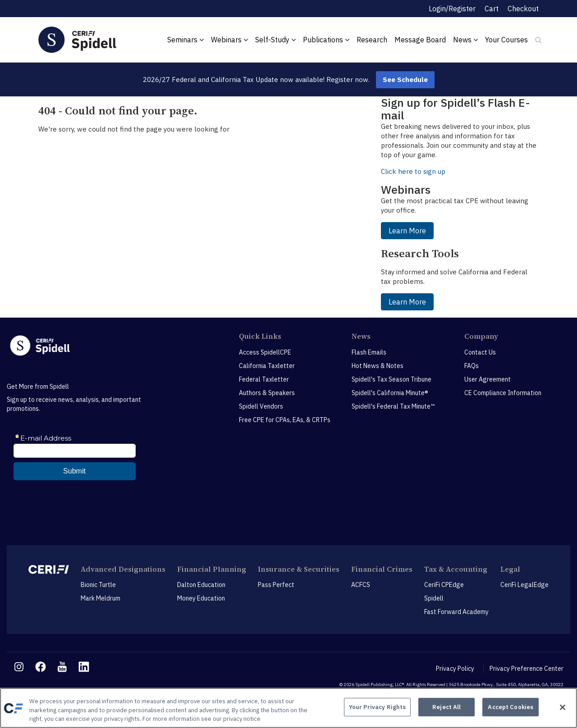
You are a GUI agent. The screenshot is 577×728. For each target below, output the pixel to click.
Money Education (201, 598)
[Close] (563, 707)
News (465, 40)
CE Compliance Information (503, 393)
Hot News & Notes (378, 366)
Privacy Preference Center (527, 669)
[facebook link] (41, 667)
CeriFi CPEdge (444, 585)
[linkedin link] (84, 667)
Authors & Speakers (267, 393)
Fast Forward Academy (456, 612)
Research (372, 40)
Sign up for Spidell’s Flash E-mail (456, 109)
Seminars (185, 40)
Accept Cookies (511, 707)
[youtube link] (62, 667)
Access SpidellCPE (265, 352)
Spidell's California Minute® (390, 393)
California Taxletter (267, 366)
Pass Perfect (276, 585)
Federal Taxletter (264, 379)
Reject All (446, 707)
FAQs (472, 366)
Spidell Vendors (261, 406)
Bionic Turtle (98, 585)
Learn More (407, 231)
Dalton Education (201, 585)
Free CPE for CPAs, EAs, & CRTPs (285, 420)
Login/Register (452, 9)
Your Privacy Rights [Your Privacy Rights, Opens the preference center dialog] (377, 707)
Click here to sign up (413, 171)
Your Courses (506, 40)
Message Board (420, 40)
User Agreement (488, 379)
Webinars (229, 40)
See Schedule (405, 80)
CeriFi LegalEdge (524, 585)
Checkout (523, 9)
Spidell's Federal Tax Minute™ (393, 406)
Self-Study (275, 40)
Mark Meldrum (101, 598)
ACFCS (361, 585)
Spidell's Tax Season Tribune (392, 379)
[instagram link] (19, 667)
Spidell (434, 598)
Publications (326, 40)
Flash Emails (369, 352)
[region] (288, 708)
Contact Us (480, 352)
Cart (492, 9)
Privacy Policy (455, 669)
